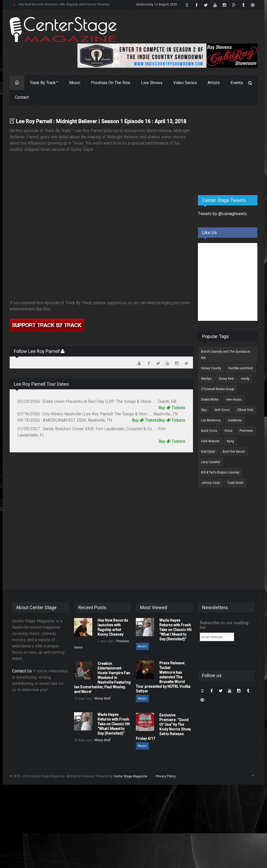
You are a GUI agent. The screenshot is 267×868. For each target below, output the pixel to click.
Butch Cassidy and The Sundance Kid (226, 355)
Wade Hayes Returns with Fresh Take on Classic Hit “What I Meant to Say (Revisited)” (114, 724)
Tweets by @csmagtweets (222, 214)
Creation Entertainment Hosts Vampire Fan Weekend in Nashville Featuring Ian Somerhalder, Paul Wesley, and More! (102, 678)
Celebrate (235, 420)
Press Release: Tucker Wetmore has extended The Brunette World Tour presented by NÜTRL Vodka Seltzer (163, 677)
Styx (204, 410)
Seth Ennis (222, 410)
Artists (214, 83)
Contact (22, 97)
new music (234, 399)
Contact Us (22, 671)
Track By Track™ (44, 83)
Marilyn (206, 379)
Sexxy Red (226, 379)
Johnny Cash (211, 483)
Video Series (185, 83)
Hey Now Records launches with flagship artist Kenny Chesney (64, 4)
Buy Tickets (172, 408)
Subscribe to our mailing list (224, 625)
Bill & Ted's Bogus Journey (220, 472)
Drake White (210, 399)
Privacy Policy (166, 776)
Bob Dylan (208, 452)
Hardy (245, 379)
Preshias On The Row (111, 83)
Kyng (230, 441)
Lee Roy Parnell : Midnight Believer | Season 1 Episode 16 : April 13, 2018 (101, 121)
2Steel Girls (245, 410)
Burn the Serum (234, 452)
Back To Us (209, 431)
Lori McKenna (211, 420)
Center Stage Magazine (130, 776)
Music (75, 83)
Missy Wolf (103, 698)
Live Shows (152, 83)
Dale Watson (210, 441)
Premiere (246, 431)
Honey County (211, 368)
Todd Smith (235, 483)
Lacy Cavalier (211, 462)
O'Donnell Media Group (217, 389)
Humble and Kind (241, 368)
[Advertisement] (232, 150)
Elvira (228, 431)
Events (237, 83)
